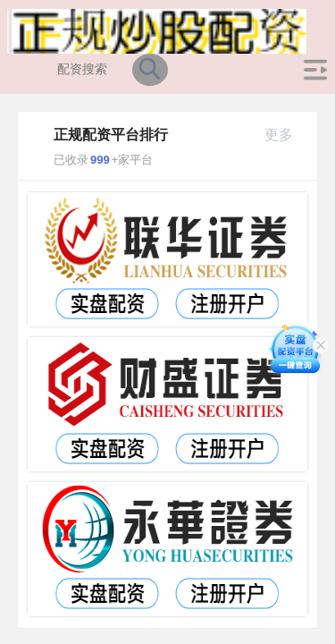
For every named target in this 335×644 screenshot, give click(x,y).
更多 (286, 135)
